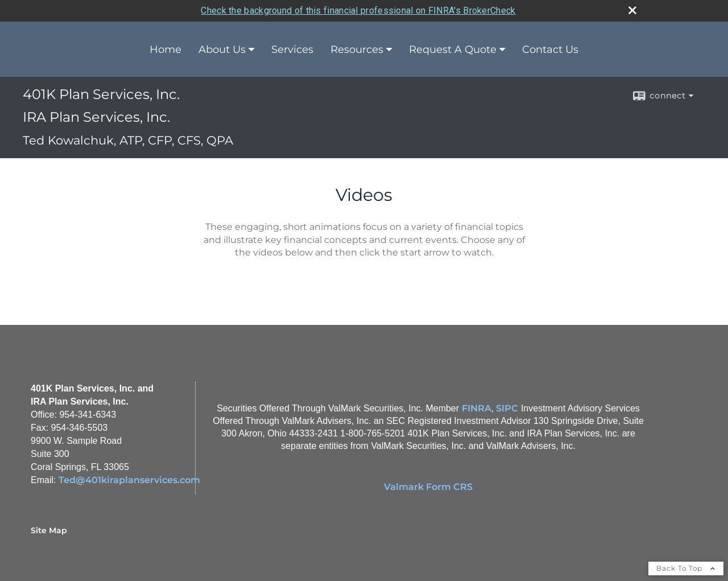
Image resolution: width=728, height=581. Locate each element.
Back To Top (686, 568)
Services (292, 50)
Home (166, 50)
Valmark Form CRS (428, 487)
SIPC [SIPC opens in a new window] (507, 408)
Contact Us (550, 50)
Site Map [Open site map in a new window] (49, 530)
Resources (357, 50)
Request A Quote (453, 50)
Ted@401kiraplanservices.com (129, 480)
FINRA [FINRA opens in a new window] (477, 408)
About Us (222, 50)
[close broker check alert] (632, 10)
